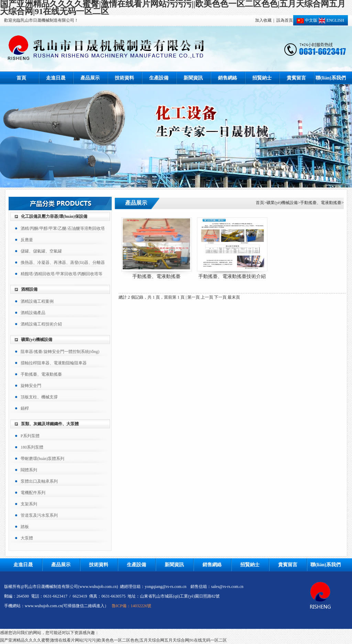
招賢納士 (262, 78)
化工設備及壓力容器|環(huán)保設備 (54, 216)
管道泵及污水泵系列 (39, 515)
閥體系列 (29, 470)
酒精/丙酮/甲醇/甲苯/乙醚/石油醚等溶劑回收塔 (63, 228)
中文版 (307, 20)
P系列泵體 (30, 436)
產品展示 (90, 78)
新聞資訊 (193, 78)
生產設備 (159, 78)
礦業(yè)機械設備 (37, 340)
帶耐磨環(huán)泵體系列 (42, 459)
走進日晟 (56, 78)
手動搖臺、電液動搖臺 (321, 203)
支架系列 (29, 504)
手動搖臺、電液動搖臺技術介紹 (232, 276)
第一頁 (194, 297)
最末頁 (234, 297)
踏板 (25, 527)
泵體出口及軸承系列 (39, 481)
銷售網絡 (228, 78)
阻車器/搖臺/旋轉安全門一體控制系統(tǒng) (60, 352)
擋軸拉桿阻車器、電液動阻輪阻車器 (54, 363)
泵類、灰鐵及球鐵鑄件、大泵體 (50, 424)
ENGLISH (331, 20)
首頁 (21, 78)
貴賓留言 (296, 78)
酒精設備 (29, 289)
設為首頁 (285, 20)
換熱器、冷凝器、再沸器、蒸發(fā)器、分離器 (63, 262)
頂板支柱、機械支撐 (39, 397)
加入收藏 (263, 20)
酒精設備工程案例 (37, 301)
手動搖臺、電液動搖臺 (156, 276)
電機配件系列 (33, 493)
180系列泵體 (32, 447)
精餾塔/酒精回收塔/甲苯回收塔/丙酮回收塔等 (62, 274)
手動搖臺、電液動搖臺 (41, 374)
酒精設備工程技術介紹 (41, 324)
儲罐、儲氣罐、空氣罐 (41, 251)
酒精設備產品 (33, 313)
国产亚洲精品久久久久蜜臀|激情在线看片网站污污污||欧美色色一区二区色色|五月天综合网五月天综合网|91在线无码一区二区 (113, 640)
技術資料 (124, 78)
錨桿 (25, 408)
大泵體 (27, 538)
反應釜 (27, 240)
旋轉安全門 (31, 386)
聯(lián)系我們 (331, 78)
